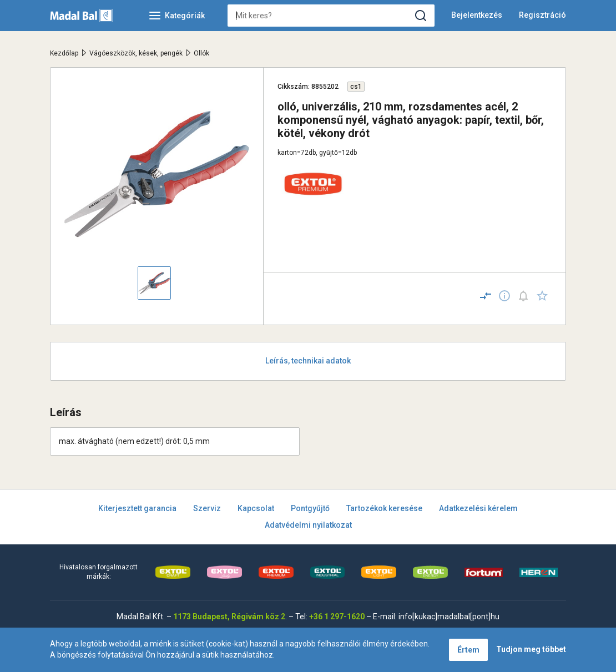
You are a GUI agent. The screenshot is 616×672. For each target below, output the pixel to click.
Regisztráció (542, 15)
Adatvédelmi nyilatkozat (308, 525)
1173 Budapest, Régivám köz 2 (229, 617)
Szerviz (207, 508)
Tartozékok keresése (384, 508)
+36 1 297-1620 (337, 617)
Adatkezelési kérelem (478, 508)
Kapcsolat (256, 508)
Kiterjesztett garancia (137, 508)
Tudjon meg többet (531, 649)
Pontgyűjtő (310, 508)
